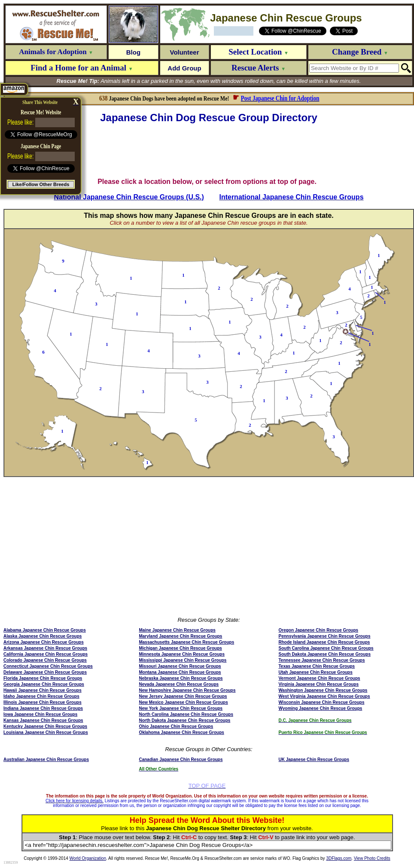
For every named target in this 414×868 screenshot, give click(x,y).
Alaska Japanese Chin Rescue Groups (43, 636)
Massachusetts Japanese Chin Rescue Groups (186, 642)
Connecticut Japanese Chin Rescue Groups (48, 666)
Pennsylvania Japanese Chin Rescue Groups (325, 636)
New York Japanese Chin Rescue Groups (181, 708)
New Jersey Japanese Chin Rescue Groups (183, 696)
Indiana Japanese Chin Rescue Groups (43, 708)
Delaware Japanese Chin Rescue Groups (45, 672)
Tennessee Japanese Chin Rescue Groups (322, 660)
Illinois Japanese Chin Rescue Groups (43, 702)
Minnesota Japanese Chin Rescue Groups (182, 654)
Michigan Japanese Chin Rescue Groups (180, 648)
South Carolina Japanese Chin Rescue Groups (326, 648)
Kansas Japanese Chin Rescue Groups (43, 720)
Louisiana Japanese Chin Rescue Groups (46, 732)
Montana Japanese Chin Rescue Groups (180, 672)
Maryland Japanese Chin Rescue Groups (180, 636)
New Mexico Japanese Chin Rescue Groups (183, 702)
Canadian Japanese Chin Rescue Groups (181, 759)
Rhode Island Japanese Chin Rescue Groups (324, 642)
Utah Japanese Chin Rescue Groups (316, 672)
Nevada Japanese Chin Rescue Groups (179, 684)
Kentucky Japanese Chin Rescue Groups (45, 726)
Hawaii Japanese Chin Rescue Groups (43, 690)
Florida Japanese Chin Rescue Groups (43, 678)
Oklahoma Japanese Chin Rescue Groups (181, 732)
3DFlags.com (339, 858)
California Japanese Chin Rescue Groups (46, 654)
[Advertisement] (209, 151)
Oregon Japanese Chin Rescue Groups (319, 630)
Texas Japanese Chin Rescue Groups (317, 666)
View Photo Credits (372, 858)
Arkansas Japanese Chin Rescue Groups (45, 648)
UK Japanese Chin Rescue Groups (314, 759)
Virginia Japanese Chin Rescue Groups (319, 684)
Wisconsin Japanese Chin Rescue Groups (322, 702)
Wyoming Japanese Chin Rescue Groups (321, 708)
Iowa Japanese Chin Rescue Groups (40, 714)
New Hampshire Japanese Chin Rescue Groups (187, 690)
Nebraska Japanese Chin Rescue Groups (181, 678)
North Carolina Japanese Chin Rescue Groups (186, 714)
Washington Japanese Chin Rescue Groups (323, 690)
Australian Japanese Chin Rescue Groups (46, 759)
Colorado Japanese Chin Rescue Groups (45, 660)
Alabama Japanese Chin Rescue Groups (45, 630)
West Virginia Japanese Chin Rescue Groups (324, 696)
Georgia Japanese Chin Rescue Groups (44, 684)
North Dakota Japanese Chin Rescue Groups (184, 720)
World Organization (88, 858)
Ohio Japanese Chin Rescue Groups (176, 726)
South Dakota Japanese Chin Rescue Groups (325, 654)
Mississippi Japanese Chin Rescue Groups (183, 660)
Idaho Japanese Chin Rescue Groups (41, 696)
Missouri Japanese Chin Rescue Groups (180, 666)
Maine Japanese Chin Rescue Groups (177, 630)
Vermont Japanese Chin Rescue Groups (320, 678)
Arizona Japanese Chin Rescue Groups (44, 642)
